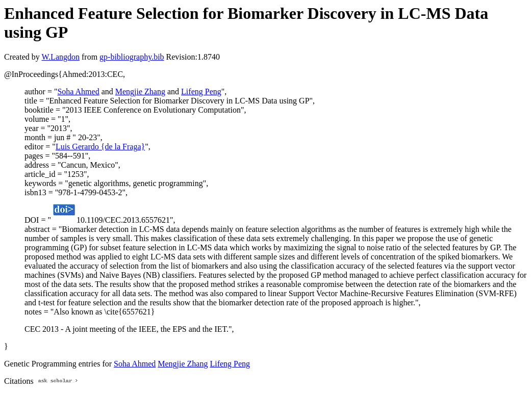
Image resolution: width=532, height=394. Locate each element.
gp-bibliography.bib (132, 57)
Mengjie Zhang (140, 91)
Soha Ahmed (78, 91)
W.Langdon (60, 57)
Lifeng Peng (201, 91)
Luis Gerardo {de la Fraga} (100, 147)
